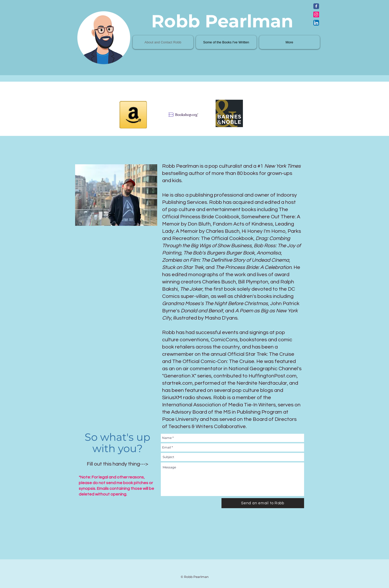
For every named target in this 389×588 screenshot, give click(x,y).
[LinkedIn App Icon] (316, 23)
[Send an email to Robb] (263, 503)
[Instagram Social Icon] (316, 14)
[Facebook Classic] (316, 6)
